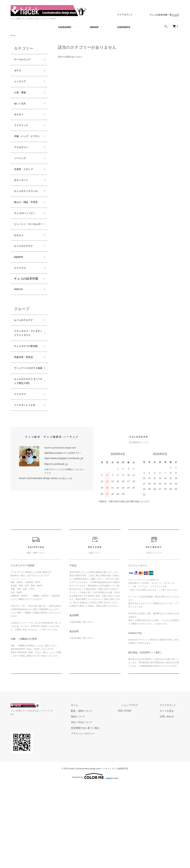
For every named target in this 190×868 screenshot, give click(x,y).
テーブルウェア (25, 61)
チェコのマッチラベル (26, 214)
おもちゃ (20, 280)
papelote (20, 304)
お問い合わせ (171, 802)
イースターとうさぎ (26, 489)
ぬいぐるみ (22, 109)
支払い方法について (106, 808)
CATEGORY (65, 27)
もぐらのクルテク (26, 292)
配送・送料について (106, 797)
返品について (103, 802)
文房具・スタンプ (26, 187)
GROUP (94, 27)
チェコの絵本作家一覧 (166, 15)
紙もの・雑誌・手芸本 (26, 231)
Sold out (20, 339)
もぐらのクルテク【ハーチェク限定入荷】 (26, 457)
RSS (138, 797)
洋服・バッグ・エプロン (26, 148)
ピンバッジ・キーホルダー (26, 266)
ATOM (145, 797)
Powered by (95, 860)
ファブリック (23, 133)
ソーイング (22, 175)
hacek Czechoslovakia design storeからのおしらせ (42, 564)
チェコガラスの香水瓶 (26, 408)
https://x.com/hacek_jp (54, 551)
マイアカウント (127, 15)
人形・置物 (22, 97)
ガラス (19, 73)
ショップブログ (143, 792)
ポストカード (23, 199)
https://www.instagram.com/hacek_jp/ (61, 545)
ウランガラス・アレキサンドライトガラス (26, 388)
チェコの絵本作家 (26, 328)
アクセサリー (23, 163)
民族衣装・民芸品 (26, 423)
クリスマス (22, 316)
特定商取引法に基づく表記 (109, 813)
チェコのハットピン (26, 248)
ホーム (14, 36)
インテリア (22, 85)
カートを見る (171, 797)
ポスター (20, 121)
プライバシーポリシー (107, 818)
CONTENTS (124, 27)
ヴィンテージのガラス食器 (26, 437)
